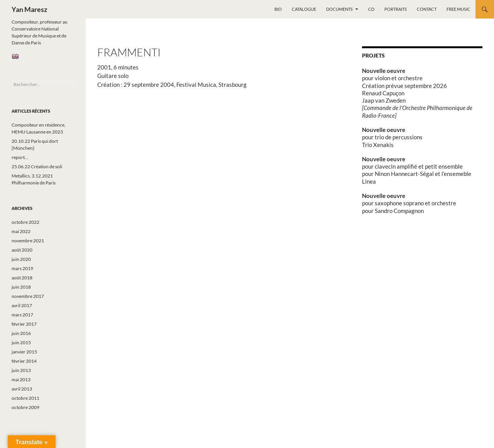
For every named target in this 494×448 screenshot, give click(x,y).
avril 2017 (22, 305)
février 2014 (24, 361)
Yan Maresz (29, 9)
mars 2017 (22, 315)
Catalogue (304, 9)
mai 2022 (21, 231)
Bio (278, 9)
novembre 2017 (28, 296)
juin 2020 (21, 259)
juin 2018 (21, 287)
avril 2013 (22, 389)
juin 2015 (21, 342)
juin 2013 (21, 370)
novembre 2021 (28, 241)
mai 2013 (21, 380)
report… (20, 157)
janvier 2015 (24, 352)
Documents (339, 9)
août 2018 (22, 278)
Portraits (396, 9)
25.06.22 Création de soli (37, 167)
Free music (458, 9)
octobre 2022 (25, 222)
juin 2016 (21, 333)
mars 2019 (22, 268)
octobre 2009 (25, 407)
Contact (427, 9)
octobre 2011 (25, 398)
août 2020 (22, 250)
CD (371, 9)
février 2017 (24, 324)
